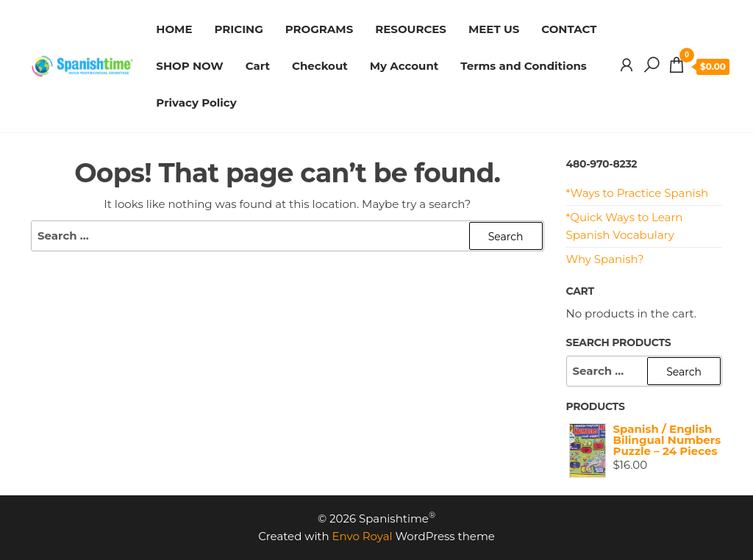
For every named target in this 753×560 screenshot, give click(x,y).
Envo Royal (363, 536)
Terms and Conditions (524, 66)
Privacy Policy (196, 103)
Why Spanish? (605, 259)
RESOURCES (411, 29)
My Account (404, 66)
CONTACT (569, 29)
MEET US (494, 29)
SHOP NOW (189, 66)
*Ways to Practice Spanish (638, 193)
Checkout (320, 66)
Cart (258, 66)
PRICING (239, 29)
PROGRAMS (320, 29)
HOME (174, 29)
